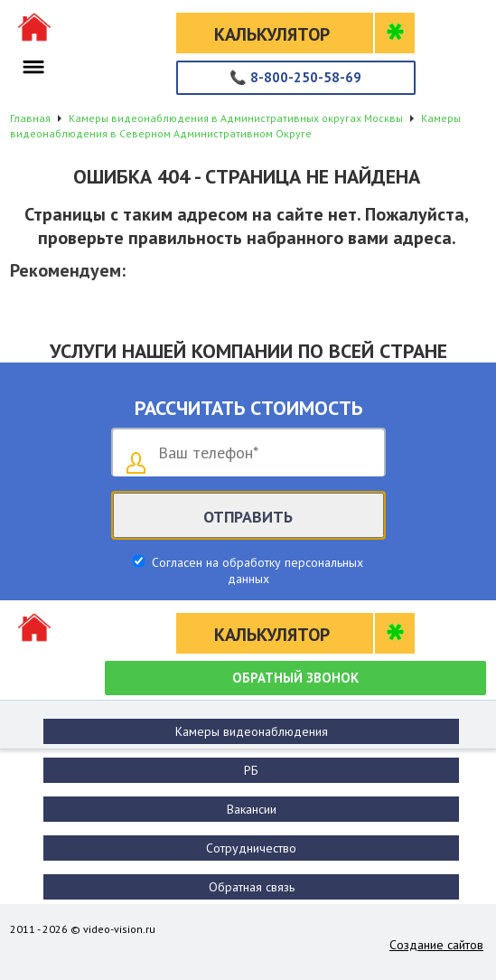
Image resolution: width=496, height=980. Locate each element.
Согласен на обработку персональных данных (256, 570)
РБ (251, 770)
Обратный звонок (295, 678)
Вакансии (252, 809)
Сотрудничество (251, 848)
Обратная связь (252, 887)
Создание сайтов (436, 945)
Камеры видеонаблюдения (252, 731)
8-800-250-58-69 (295, 77)
